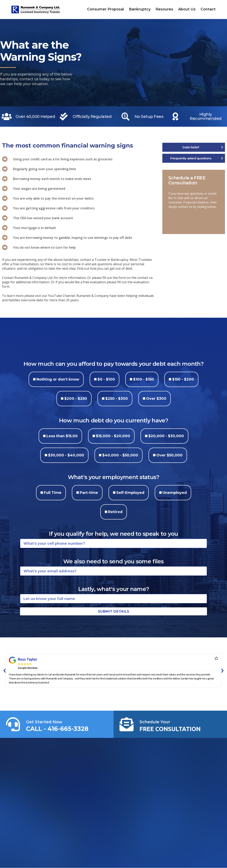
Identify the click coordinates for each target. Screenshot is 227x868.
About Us (187, 9)
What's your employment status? (114, 477)
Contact (208, 9)
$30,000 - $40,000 (66, 455)
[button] (5, 671)
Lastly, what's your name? (114, 589)
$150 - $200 (183, 379)
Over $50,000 (169, 455)
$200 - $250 (76, 399)
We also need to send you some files (113, 561)
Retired (115, 512)
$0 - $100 (106, 379)
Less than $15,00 (62, 436)
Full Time (53, 493)
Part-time (89, 493)
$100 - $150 (144, 379)
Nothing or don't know (58, 379)
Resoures (164, 9)
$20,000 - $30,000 (166, 436)
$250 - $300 (117, 399)
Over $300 (156, 399)
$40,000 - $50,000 (120, 455)
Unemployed (175, 493)
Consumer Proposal (105, 9)
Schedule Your (155, 722)
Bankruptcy (140, 9)
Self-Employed (130, 493)
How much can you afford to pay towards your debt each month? (113, 364)
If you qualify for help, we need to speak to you (113, 534)
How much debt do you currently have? (113, 420)
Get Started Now (44, 722)
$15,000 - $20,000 (113, 436)
